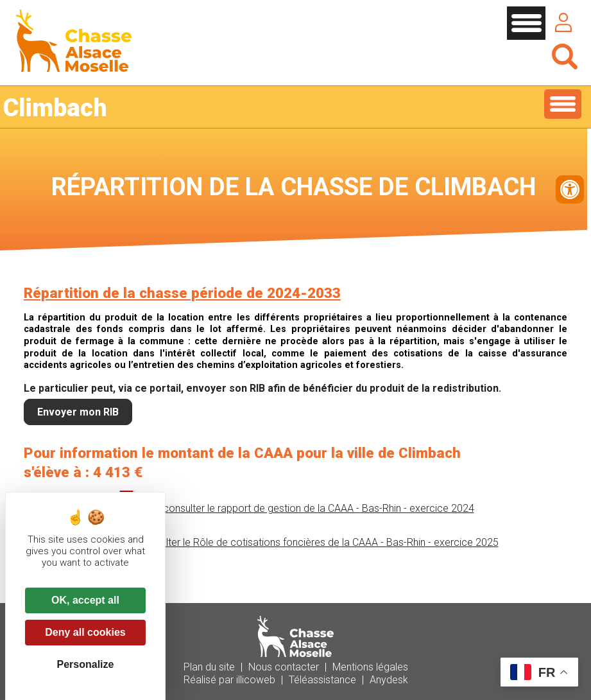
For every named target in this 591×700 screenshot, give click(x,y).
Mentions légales (370, 667)
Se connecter (563, 22)
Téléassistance (322, 680)
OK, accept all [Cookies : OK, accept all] (85, 600)
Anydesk (389, 680)
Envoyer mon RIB (78, 412)
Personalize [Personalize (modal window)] (86, 664)
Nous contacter (284, 667)
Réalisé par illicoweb (229, 680)
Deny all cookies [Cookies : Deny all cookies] (85, 632)
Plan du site (209, 667)
